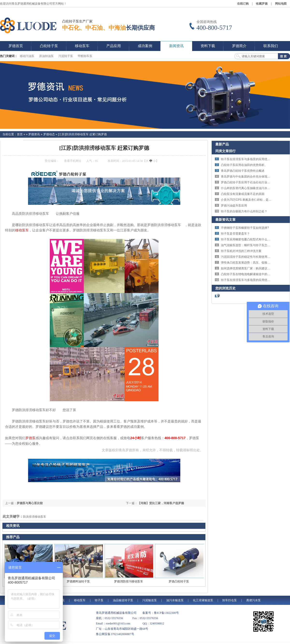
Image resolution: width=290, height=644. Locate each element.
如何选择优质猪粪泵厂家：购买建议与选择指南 (251, 268)
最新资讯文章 (225, 220)
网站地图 (281, 4)
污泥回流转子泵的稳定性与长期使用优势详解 (250, 257)
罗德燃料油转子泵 (78, 581)
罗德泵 (30, 438)
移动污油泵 (27, 56)
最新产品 (222, 144)
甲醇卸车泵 (85, 56)
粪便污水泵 (254, 600)
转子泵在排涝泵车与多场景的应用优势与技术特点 (253, 159)
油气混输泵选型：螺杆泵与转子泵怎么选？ (248, 245)
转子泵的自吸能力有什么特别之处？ (244, 211)
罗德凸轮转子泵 (179, 581)
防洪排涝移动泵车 (35, 517)
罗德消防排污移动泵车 (129, 581)
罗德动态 (49, 134)
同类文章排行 (225, 151)
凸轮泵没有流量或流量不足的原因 (243, 194)
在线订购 (243, 4)
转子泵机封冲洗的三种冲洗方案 (241, 251)
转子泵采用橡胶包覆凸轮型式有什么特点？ (248, 239)
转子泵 (99, 600)
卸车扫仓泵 (230, 600)
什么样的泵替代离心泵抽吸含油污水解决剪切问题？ (254, 188)
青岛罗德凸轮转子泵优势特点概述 (243, 171)
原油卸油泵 (46, 56)
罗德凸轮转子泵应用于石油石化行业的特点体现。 (253, 182)
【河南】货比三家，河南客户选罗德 (161, 503)
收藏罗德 (262, 4)
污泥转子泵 (66, 56)
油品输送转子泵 (123, 600)
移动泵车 (22, 230)
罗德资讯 (34, 134)
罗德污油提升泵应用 (234, 206)
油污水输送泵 (175, 600)
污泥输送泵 (150, 600)
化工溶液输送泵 (203, 600)
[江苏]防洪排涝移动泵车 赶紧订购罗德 (82, 134)
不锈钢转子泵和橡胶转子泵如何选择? (245, 228)
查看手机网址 (73, 161)
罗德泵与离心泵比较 (30, 503)
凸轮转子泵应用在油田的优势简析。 (244, 165)
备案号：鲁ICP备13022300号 (161, 613)
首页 (20, 134)
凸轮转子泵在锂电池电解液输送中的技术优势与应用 (254, 274)
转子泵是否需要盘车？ (235, 234)
